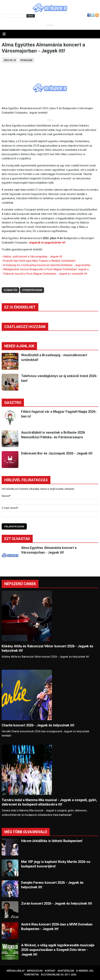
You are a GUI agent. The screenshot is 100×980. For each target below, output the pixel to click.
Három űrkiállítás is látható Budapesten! (52, 841)
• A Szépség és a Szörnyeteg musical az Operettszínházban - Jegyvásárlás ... (47, 265)
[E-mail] (50, 514)
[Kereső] (14, 16)
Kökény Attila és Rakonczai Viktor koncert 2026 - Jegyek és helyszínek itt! (47, 648)
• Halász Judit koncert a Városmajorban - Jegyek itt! (32, 257)
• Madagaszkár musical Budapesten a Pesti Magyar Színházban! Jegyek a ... (46, 269)
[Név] (50, 502)
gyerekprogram (32, 290)
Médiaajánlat (16, 971)
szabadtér (10, 290)
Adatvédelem (66, 971)
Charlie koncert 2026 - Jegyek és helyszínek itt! (38, 725)
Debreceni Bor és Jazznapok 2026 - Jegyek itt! (57, 453)
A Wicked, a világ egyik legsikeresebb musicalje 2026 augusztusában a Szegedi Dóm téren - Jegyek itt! (58, 950)
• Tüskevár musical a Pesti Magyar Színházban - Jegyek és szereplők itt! (44, 274)
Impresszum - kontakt (41, 971)
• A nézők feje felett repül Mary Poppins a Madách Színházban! (39, 261)
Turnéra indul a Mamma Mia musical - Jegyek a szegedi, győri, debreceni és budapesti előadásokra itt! (49, 802)
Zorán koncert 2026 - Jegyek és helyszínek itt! (57, 903)
